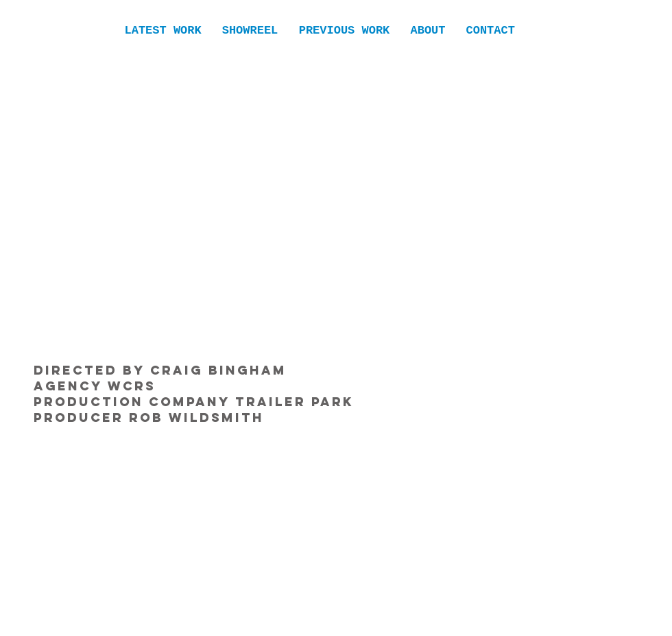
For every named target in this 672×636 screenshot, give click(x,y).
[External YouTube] (336, 203)
